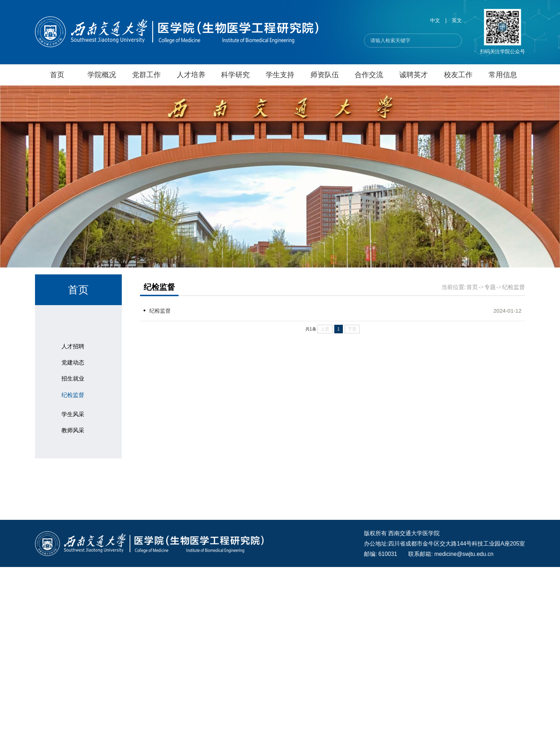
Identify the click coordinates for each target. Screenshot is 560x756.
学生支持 (280, 75)
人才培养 (191, 75)
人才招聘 (73, 494)
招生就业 (62, 426)
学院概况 (102, 75)
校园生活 (62, 450)
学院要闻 (62, 328)
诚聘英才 (414, 75)
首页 (57, 75)
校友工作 (458, 75)
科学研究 (235, 75)
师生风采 (62, 564)
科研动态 (62, 401)
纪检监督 (73, 542)
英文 (457, 21)
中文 (435, 21)
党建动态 (73, 510)
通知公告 (62, 352)
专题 (55, 475)
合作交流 (369, 75)
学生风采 (73, 583)
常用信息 (503, 75)
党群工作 (146, 75)
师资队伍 (325, 75)
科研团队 (62, 377)
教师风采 (73, 599)
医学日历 (62, 621)
